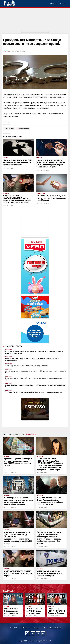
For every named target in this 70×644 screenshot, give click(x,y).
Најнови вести (14, 346)
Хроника (6, 51)
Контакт (37, 628)
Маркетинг (25, 628)
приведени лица (24, 128)
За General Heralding (52, 628)
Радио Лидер (9, 4)
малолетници (10, 128)
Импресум (13, 628)
